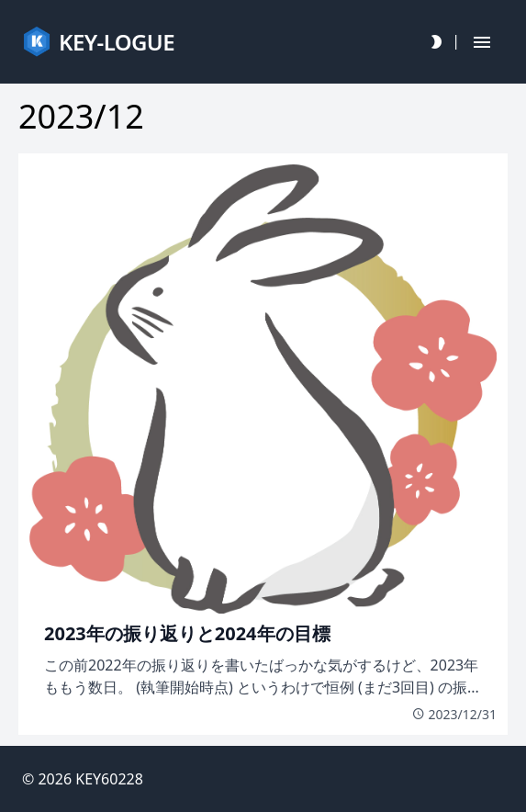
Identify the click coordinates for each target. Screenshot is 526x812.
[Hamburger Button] (482, 42)
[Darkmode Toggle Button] (436, 42)
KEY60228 (109, 779)
